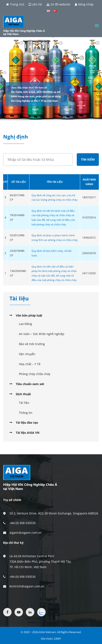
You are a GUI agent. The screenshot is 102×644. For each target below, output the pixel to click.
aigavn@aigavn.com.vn (26, 533)
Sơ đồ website (58, 4)
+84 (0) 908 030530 (23, 523)
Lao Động (25, 324)
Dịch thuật (23, 394)
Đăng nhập (84, 4)
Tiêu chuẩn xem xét (30, 384)
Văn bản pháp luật (29, 315)
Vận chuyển (27, 354)
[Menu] (97, 26)
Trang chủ (15, 4)
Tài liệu (24, 403)
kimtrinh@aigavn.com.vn (27, 586)
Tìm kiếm (88, 159)
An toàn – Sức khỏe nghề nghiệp (42, 334)
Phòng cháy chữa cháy (35, 374)
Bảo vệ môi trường (32, 344)
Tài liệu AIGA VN (28, 433)
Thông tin (26, 413)
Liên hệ (35, 4)
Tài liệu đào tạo (27, 423)
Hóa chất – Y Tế (30, 364)
